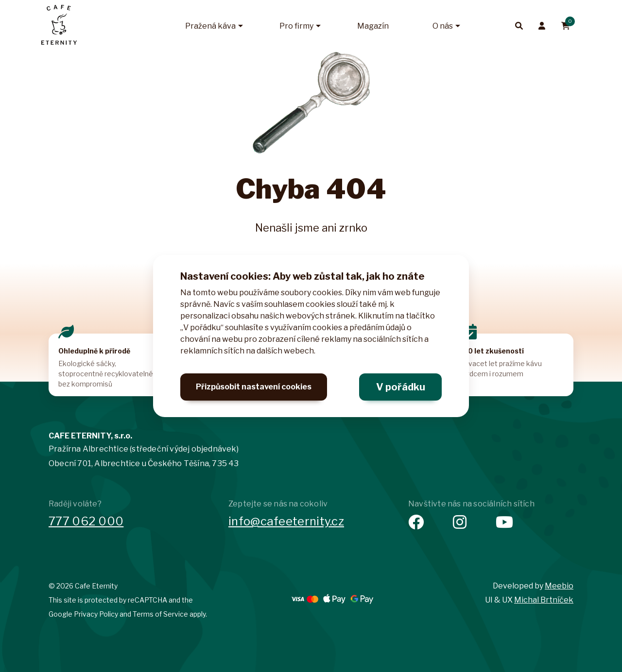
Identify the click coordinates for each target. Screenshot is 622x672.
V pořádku (401, 387)
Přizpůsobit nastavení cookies (254, 387)
